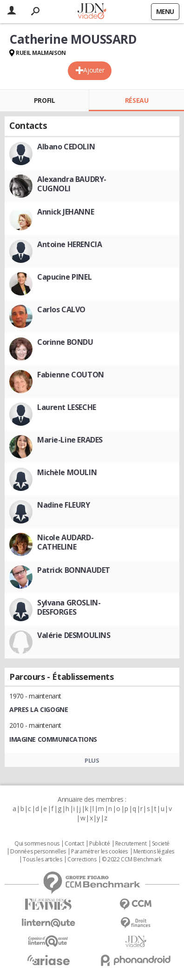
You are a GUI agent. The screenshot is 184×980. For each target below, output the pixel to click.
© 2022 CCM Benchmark (132, 859)
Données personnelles (38, 852)
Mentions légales (154, 852)
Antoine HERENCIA (69, 244)
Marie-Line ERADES (70, 440)
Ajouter (94, 70)
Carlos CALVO (61, 309)
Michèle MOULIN (67, 472)
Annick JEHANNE (66, 212)
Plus (92, 760)
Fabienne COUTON (71, 375)
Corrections (82, 859)
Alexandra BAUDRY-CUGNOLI (72, 184)
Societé (161, 844)
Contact (74, 844)
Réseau (137, 100)
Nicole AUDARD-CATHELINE (65, 542)
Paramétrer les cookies (99, 852)
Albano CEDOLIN (66, 147)
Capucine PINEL (64, 277)
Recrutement (131, 844)
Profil (44, 100)
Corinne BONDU (65, 342)
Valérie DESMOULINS (74, 635)
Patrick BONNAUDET (74, 570)
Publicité (99, 844)
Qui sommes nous (37, 844)
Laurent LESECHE (67, 407)
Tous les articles (42, 859)
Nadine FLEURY (64, 505)
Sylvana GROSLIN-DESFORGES (69, 607)
